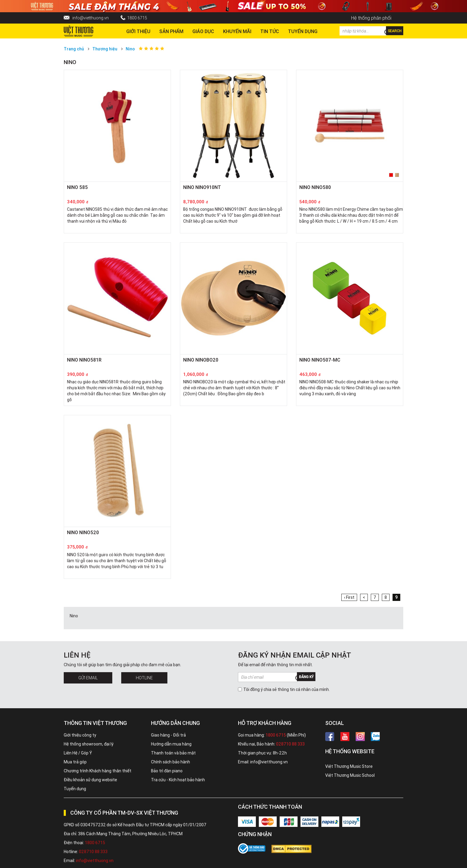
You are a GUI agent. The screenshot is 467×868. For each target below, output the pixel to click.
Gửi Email (88, 678)
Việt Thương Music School (350, 775)
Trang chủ (74, 49)
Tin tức (270, 31)
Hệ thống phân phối (371, 18)
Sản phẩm (171, 31)
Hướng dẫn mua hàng (171, 744)
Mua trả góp (75, 762)
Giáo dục (203, 31)
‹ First (349, 597)
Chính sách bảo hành (171, 762)
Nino (130, 49)
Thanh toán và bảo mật (173, 753)
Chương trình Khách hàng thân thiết (98, 771)
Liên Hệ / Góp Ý (78, 753)
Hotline (144, 678)
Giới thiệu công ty (80, 735)
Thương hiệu (105, 49)
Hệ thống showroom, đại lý (89, 744)
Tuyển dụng (75, 789)
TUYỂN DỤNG (303, 31)
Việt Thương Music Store (349, 766)
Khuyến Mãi (237, 31)
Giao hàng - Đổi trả (168, 735)
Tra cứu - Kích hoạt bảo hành (178, 780)
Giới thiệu (138, 31)
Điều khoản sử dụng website (90, 780)
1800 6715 (137, 18)
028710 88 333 (290, 744)
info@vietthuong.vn (91, 18)
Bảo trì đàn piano (167, 771)
